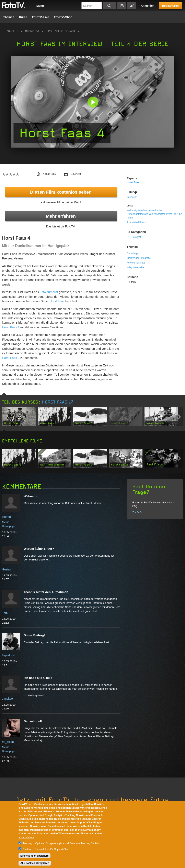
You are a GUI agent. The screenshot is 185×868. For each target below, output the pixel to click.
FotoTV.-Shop (63, 17)
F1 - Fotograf (134, 237)
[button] (94, 103)
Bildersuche (122, 6)
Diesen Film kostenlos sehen (61, 192)
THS (5, 613)
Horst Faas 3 (11, 358)
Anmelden (148, 6)
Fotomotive (32, 31)
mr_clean (8, 742)
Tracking (27, 843)
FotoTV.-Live (41, 17)
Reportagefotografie (60, 31)
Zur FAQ (137, 512)
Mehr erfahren (61, 216)
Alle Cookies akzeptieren (35, 863)
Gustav (7, 569)
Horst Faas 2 (11, 327)
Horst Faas (57, 301)
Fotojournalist (49, 292)
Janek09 (7, 699)
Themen (9, 17)
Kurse (23, 17)
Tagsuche (132, 6)
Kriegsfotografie (135, 267)
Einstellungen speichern (34, 856)
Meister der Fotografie (139, 258)
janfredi (7, 517)
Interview (132, 197)
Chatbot (27, 849)
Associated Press (136, 222)
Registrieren (170, 6)
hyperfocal (9, 655)
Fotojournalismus (136, 263)
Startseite (11, 31)
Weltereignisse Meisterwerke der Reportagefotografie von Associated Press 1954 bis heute (155, 214)
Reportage (132, 253)
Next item (179, 417)
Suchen (110, 6)
